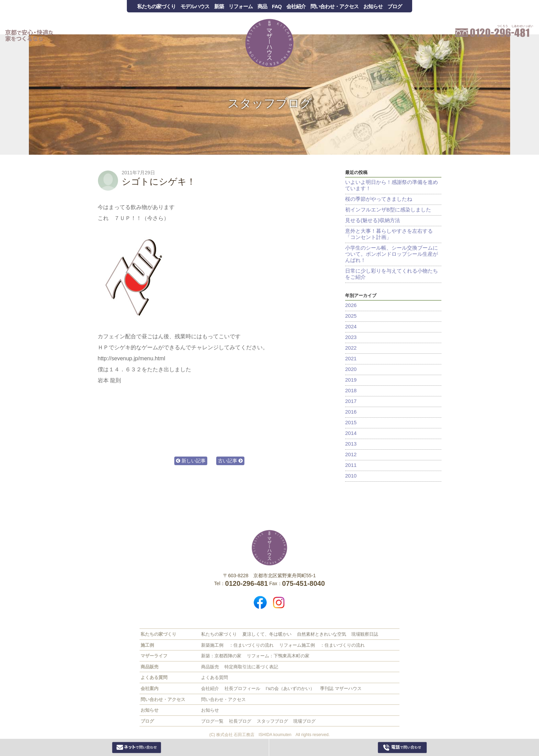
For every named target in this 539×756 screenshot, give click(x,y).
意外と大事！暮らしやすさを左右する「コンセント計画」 (389, 234)
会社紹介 (296, 6)
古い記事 (230, 461)
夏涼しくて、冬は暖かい (267, 634)
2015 (351, 422)
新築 (219, 6)
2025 (351, 316)
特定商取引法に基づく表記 (251, 667)
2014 (351, 433)
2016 (351, 412)
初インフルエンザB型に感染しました (388, 210)
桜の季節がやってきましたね (379, 199)
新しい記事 (191, 461)
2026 (351, 305)
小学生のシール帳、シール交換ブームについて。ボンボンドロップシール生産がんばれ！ (392, 254)
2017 (351, 401)
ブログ (395, 6)
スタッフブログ (270, 103)
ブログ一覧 (212, 721)
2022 (351, 348)
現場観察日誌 (365, 634)
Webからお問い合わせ (137, 747)
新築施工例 (212, 645)
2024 (351, 326)
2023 (351, 337)
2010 (351, 476)
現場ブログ (304, 721)
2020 (351, 369)
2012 (351, 454)
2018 (351, 390)
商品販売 (210, 667)
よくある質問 (214, 677)
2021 (351, 358)
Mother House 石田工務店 (269, 43)
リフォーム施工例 (297, 645)
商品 (262, 6)
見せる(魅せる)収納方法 (373, 220)
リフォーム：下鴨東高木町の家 (278, 656)
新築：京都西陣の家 (221, 656)
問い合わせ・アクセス (334, 6)
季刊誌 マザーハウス (341, 688)
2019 (351, 380)
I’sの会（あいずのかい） (290, 688)
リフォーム (241, 6)
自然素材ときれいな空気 (322, 634)
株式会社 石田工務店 (269, 548)
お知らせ (373, 6)
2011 (351, 465)
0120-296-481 (402, 747)
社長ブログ (240, 721)
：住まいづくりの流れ (251, 645)
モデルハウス (195, 6)
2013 (351, 444)
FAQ (277, 6)
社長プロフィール (242, 688)
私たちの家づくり (156, 6)
